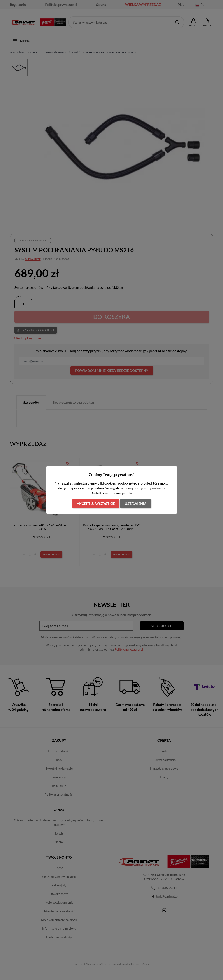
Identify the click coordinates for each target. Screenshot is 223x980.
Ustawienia (136, 503)
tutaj (129, 493)
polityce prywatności (149, 488)
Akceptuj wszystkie (96, 503)
